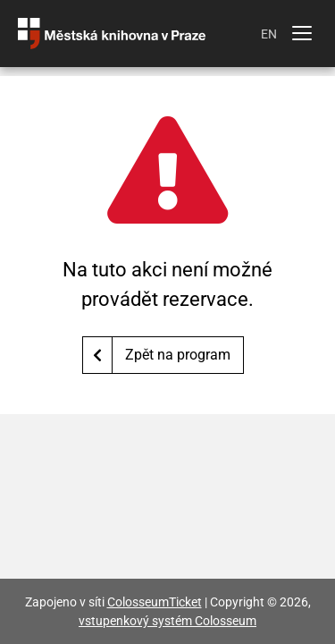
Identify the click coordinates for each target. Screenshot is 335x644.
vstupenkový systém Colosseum (167, 621)
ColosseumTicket (155, 602)
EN (269, 34)
